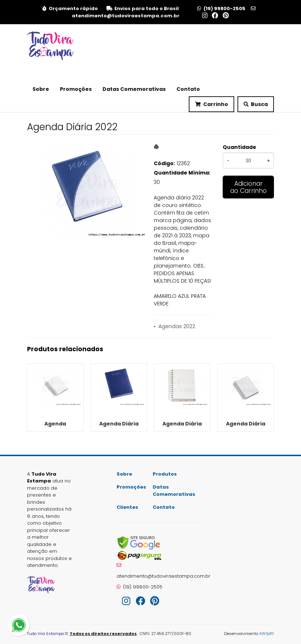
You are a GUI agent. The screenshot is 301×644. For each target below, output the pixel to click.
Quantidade (239, 147)
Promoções (76, 89)
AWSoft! (267, 634)
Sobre (41, 89)
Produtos (165, 474)
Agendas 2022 (177, 326)
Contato (188, 89)
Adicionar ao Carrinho (248, 187)
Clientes (127, 507)
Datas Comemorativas (134, 89)
